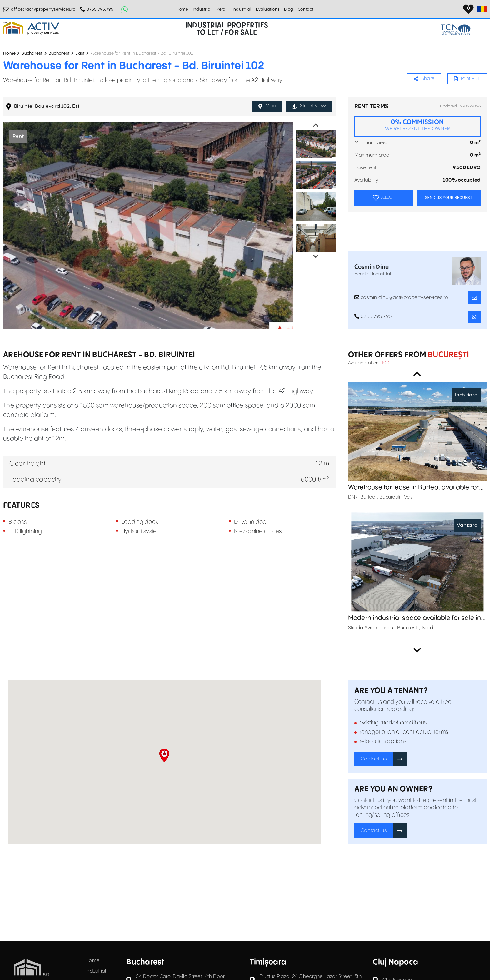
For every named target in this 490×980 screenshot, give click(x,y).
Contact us (374, 759)
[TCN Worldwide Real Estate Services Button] (456, 30)
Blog (289, 9)
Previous (316, 125)
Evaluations (268, 9)
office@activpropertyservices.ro (43, 9)
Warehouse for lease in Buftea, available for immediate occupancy (414, 488)
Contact (306, 9)
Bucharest (32, 53)
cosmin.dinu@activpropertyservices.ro (401, 297)
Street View (309, 106)
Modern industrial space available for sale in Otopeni (415, 618)
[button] (164, 755)
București (448, 355)
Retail (222, 9)
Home (182, 9)
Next (316, 256)
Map (267, 106)
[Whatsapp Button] (124, 9)
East (80, 53)
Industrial (202, 9)
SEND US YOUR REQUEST (448, 198)
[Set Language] (482, 9)
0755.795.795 (100, 9)
